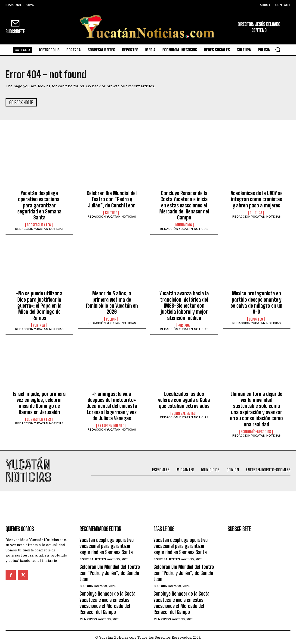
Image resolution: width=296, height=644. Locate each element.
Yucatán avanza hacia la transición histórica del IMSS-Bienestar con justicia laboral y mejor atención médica (184, 306)
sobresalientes (39, 225)
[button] (278, 50)
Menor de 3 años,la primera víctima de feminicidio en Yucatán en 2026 (112, 303)
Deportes (256, 319)
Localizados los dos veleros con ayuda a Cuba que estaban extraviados (184, 400)
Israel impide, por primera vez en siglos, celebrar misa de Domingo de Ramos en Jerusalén (39, 403)
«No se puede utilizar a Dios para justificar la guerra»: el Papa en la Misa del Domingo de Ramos (39, 306)
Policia (111, 319)
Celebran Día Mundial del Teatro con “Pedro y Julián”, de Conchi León (112, 199)
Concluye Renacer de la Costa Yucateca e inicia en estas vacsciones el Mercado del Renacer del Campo (184, 205)
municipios (184, 225)
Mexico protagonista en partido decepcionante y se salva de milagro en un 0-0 (256, 303)
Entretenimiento (111, 426)
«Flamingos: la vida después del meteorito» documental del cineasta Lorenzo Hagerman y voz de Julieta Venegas (112, 406)
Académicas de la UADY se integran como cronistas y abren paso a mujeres (257, 199)
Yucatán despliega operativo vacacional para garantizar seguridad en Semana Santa (39, 205)
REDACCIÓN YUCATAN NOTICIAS (39, 229)
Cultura (111, 213)
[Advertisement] (148, 503)
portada (39, 325)
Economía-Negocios (256, 432)
